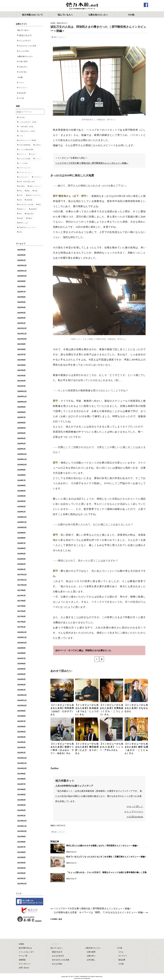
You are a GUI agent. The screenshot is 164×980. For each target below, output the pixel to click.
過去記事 (22, 93)
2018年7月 (21, 543)
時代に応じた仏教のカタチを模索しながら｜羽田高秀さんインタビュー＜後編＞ (102, 846)
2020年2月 (21, 444)
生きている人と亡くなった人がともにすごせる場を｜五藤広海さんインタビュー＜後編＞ (106, 857)
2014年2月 (21, 810)
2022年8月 (21, 287)
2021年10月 (22, 339)
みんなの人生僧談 (25, 159)
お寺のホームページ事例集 (28, 140)
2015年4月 (21, 737)
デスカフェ (37, 177)
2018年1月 (21, 569)
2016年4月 (21, 674)
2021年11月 (22, 334)
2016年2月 (21, 685)
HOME (53, 23)
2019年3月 (21, 501)
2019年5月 (21, 491)
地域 (36, 191)
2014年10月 (22, 768)
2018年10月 (22, 528)
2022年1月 (21, 323)
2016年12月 (22, 632)
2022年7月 (21, 292)
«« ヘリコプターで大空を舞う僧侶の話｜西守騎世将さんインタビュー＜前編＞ (91, 908)
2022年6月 (21, 297)
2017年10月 (22, 585)
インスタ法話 (23, 163)
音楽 (20, 232)
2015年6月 (21, 727)
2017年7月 (21, 596)
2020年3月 (21, 438)
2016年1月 (21, 690)
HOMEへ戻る (57, 919)
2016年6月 (21, 664)
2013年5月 (21, 857)
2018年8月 (21, 538)
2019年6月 (21, 486)
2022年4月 (21, 307)
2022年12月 (22, 266)
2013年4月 (21, 863)
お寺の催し (23, 72)
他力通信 (22, 186)
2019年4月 (21, 496)
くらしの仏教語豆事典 (26, 150)
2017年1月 (21, 627)
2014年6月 (21, 789)
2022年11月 (22, 271)
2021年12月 (22, 328)
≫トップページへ (134, 812)
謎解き (30, 218)
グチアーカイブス (25, 168)
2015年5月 (21, 732)
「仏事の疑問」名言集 (26, 127)
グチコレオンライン (25, 172)
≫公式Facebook (135, 817)
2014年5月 (21, 795)
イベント (38, 159)
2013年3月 (21, 868)
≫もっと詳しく (135, 806)
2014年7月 (21, 784)
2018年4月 (21, 554)
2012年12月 (22, 884)
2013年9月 (21, 837)
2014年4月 (21, 800)
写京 (20, 191)
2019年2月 (21, 507)
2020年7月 (21, 417)
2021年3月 (21, 376)
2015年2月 (21, 748)
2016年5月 (21, 669)
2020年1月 (21, 449)
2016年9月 (21, 648)
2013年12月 (22, 821)
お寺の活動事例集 (25, 145)
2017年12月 (22, 575)
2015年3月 (21, 742)
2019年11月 (22, 459)
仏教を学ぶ (23, 67)
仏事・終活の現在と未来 (27, 182)
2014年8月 (21, 779)
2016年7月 (21, 658)
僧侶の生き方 (62, 23)
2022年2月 (21, 318)
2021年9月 (21, 344)
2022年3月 (21, 313)
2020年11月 (22, 397)
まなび (33, 154)
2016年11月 (22, 637)
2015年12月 (22, 695)
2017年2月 (21, 622)
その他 (21, 98)
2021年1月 (21, 386)
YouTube (22, 117)
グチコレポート (24, 177)
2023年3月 (21, 250)
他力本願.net (82, 6)
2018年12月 (22, 517)
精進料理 (34, 209)
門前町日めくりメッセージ (28, 227)
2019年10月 (22, 465)
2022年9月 (21, 281)
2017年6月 (21, 601)
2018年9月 (21, 533)
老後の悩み (30, 214)
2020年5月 (21, 428)
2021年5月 (21, 365)
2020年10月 (22, 402)
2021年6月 (21, 360)
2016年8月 (21, 653)
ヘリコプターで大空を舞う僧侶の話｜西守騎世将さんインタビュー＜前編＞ (92, 163)
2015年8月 (21, 716)
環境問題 (29, 200)
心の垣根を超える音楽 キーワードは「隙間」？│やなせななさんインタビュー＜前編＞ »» (101, 912)
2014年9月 (21, 774)
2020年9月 (21, 407)
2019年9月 (21, 470)
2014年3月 (21, 805)
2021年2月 (21, 381)
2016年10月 (22, 643)
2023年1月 (21, 260)
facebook (146, 5)
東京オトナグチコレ (34, 195)
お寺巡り (38, 145)
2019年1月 (21, 512)
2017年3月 (21, 617)
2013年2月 (21, 873)
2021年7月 (21, 355)
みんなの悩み (24, 51)
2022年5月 (21, 302)
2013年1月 (21, 879)
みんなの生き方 (25, 41)
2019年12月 (22, 454)
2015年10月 (22, 706)
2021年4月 (21, 370)
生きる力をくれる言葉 (27, 46)
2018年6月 (21, 548)
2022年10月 (22, 276)
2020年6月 (21, 423)
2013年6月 (21, 852)
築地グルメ (23, 209)
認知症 (21, 218)
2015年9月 (21, 711)
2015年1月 (21, 753)
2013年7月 (21, 847)
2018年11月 (22, 522)
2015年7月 (21, 721)
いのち (21, 136)
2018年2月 (21, 564)
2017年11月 (22, 580)
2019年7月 (21, 480)
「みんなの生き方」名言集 (28, 122)
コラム (21, 83)
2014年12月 (22, 758)
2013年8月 (21, 842)
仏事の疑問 (23, 62)
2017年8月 (21, 590)
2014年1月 (21, 816)
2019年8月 (21, 475)
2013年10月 (22, 831)
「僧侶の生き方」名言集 (27, 131)
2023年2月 (21, 255)
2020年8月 (21, 412)
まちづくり (23, 154)
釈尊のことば (23, 223)
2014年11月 (22, 763)
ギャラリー (23, 88)
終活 (20, 214)
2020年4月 (21, 433)
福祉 (39, 204)
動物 (28, 191)
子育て (21, 195)
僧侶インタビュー (59, 37)
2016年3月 (21, 679)
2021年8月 (21, 349)
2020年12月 (22, 391)
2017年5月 (21, 606)
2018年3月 (21, 559)
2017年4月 (21, 611)
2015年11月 (22, 700)
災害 (20, 200)
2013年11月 (22, 826)
